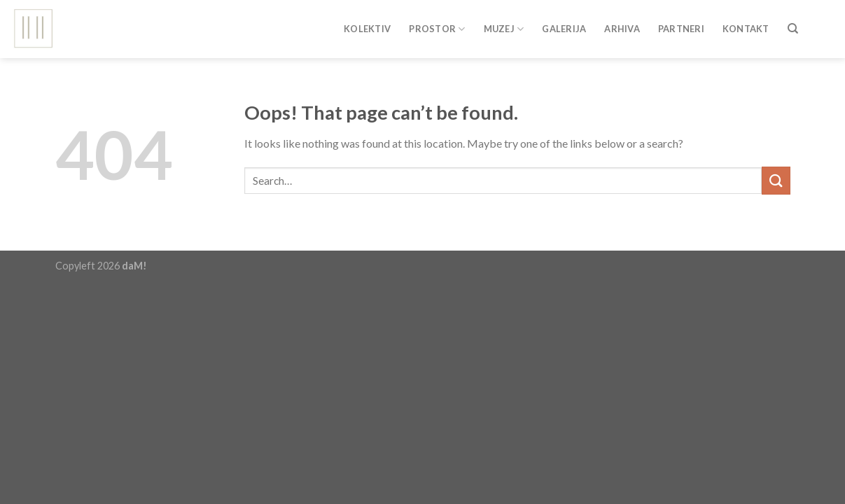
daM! (134, 266)
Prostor (437, 29)
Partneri (681, 29)
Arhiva (622, 29)
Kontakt (746, 29)
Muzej (504, 29)
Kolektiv (367, 29)
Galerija (564, 29)
